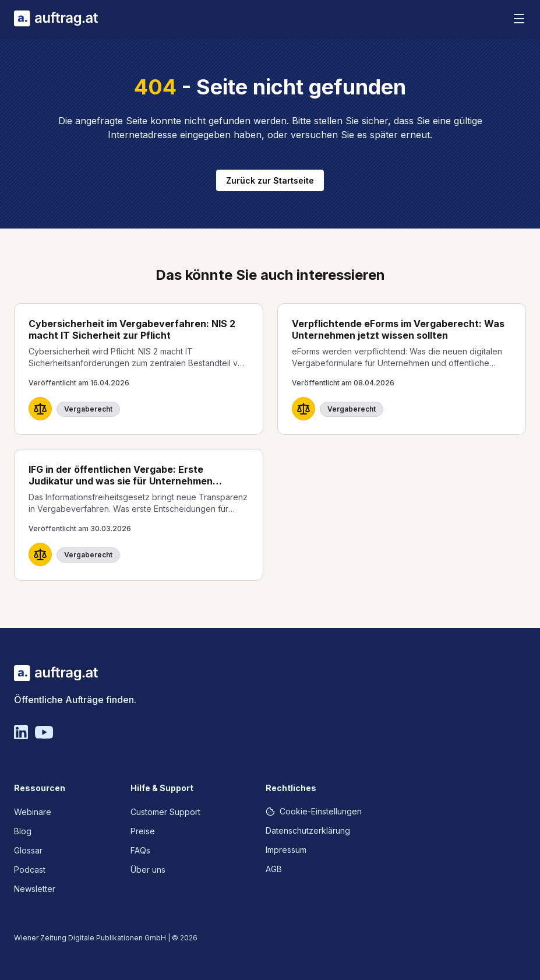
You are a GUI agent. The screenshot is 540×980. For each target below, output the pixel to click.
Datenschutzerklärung (308, 830)
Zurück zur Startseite (270, 180)
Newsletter (35, 889)
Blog (23, 831)
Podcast (30, 870)
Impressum (286, 850)
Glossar (28, 850)
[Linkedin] (21, 732)
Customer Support (165, 812)
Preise (143, 831)
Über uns (148, 870)
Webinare (33, 812)
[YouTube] (44, 732)
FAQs (140, 850)
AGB (274, 869)
